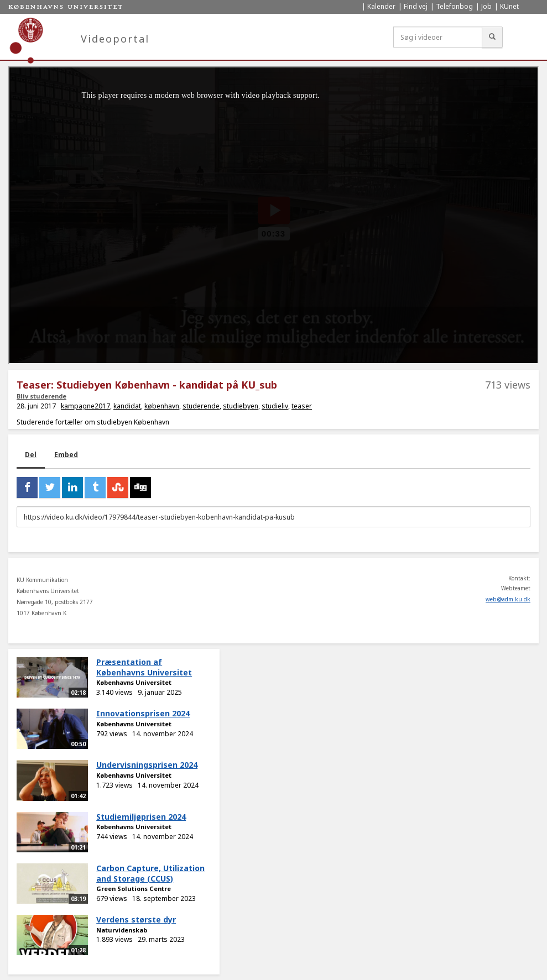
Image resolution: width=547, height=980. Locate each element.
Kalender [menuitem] (381, 6)
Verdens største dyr (136, 919)
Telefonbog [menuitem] (454, 6)
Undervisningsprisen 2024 (147, 765)
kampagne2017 (85, 406)
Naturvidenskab (122, 930)
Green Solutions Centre (134, 889)
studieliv (275, 406)
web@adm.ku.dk (508, 599)
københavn (162, 406)
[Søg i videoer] (438, 37)
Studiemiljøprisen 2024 (141, 817)
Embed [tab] (66, 455)
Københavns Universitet (134, 682)
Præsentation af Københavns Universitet (144, 667)
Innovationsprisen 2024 (143, 713)
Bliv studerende (41, 396)
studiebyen (241, 406)
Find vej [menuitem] (416, 6)
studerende (201, 406)
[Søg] (492, 37)
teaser (302, 406)
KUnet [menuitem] (509, 6)
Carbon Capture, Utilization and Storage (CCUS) (150, 873)
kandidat (127, 406)
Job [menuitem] (486, 6)
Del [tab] (31, 455)
